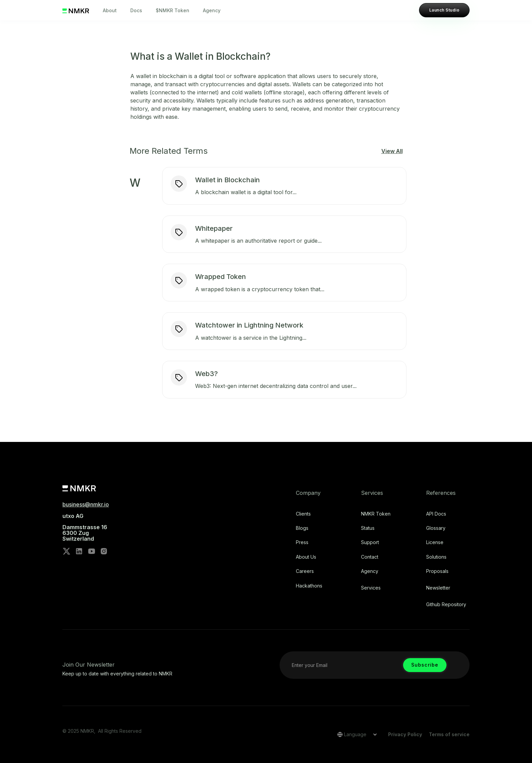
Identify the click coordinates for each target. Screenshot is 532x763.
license (435, 542)
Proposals (437, 571)
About (110, 10)
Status (368, 528)
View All (392, 151)
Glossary (436, 528)
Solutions (436, 557)
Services (371, 588)
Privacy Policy (405, 734)
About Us (306, 557)
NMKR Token (376, 514)
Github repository (446, 604)
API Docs (436, 514)
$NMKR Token (173, 10)
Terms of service (449, 734)
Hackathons (309, 586)
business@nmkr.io (86, 504)
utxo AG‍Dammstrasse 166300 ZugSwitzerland (85, 527)
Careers (305, 571)
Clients (303, 514)
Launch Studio (444, 10)
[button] (355, 734)
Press (302, 542)
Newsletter (438, 588)
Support (370, 542)
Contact (370, 557)
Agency (212, 10)
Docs (136, 10)
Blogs (302, 528)
